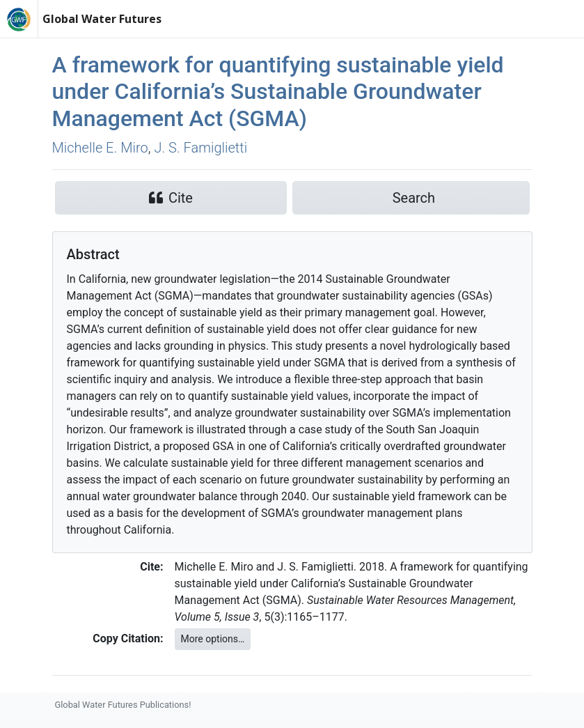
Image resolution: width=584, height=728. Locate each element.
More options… (213, 639)
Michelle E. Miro (100, 148)
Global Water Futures (102, 19)
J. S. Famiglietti (200, 148)
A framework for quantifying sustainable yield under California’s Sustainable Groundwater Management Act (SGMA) (278, 92)
